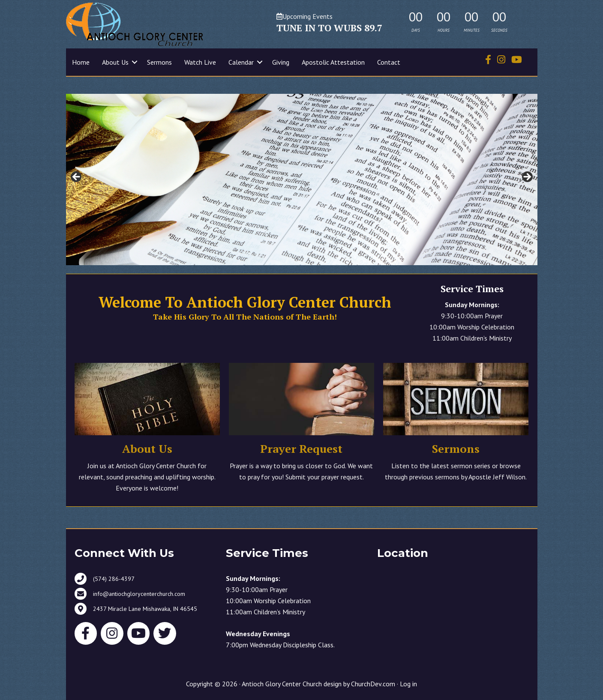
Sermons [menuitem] (159, 62)
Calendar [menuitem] (241, 62)
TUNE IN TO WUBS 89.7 (329, 28)
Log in (408, 684)
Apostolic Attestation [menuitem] (333, 62)
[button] (135, 62)
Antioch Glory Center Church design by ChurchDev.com (318, 684)
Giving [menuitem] (281, 62)
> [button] (527, 177)
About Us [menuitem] (115, 62)
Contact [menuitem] (389, 62)
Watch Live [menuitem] (200, 62)
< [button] (77, 177)
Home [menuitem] (81, 62)
